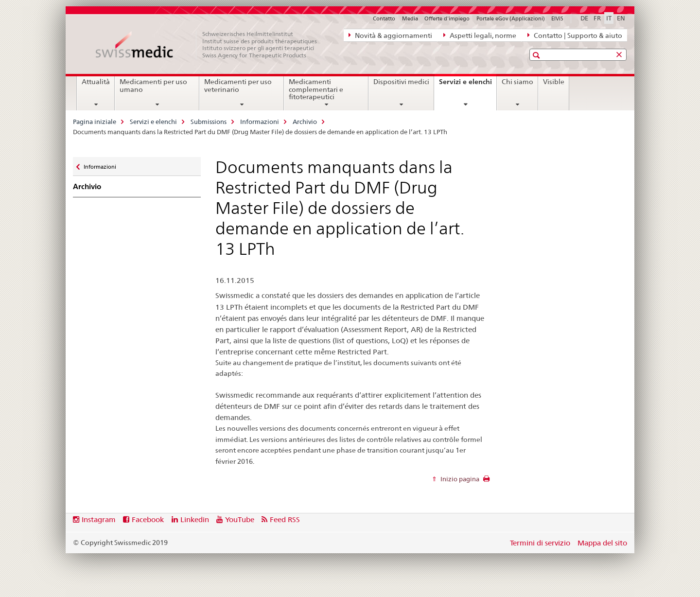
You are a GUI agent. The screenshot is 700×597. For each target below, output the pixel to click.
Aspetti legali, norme (480, 35)
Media (410, 18)
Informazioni (260, 122)
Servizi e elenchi (468, 85)
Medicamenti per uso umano (153, 86)
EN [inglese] (621, 18)
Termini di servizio (540, 543)
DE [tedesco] (584, 18)
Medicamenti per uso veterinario (238, 86)
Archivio (305, 122)
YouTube (240, 519)
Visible (554, 82)
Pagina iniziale (95, 122)
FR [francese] (597, 18)
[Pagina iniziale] (211, 45)
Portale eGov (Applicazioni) (511, 18)
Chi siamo (517, 82)
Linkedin (195, 519)
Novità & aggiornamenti (390, 35)
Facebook (148, 519)
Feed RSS (285, 519)
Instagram (99, 519)
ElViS (557, 18)
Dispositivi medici (401, 82)
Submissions (209, 122)
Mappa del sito (602, 543)
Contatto (384, 18)
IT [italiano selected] (609, 18)
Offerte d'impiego (447, 18)
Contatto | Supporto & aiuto (575, 35)
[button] (537, 55)
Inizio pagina (459, 479)
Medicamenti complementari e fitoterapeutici (316, 89)
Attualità (96, 82)
